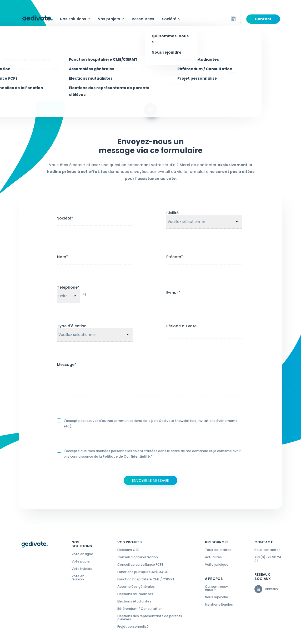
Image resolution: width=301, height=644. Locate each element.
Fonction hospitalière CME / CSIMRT (146, 579)
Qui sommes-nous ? (216, 588)
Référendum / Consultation (140, 609)
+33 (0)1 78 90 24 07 (103, 67)
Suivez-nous (240, 20)
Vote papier (81, 561)
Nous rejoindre (217, 597)
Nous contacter (267, 550)
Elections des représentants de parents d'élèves (150, 618)
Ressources (143, 19)
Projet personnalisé (133, 627)
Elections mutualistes (135, 594)
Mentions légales (219, 605)
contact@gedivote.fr (98, 78)
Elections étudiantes (134, 601)
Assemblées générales (136, 587)
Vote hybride (82, 569)
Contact (263, 19)
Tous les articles (218, 550)
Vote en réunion (78, 578)
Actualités (213, 557)
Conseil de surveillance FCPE (140, 565)
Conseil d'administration (138, 557)
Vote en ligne (82, 554)
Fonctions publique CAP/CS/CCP (144, 572)
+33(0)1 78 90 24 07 (268, 559)
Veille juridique (217, 565)
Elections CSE (128, 550)
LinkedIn (271, 589)
